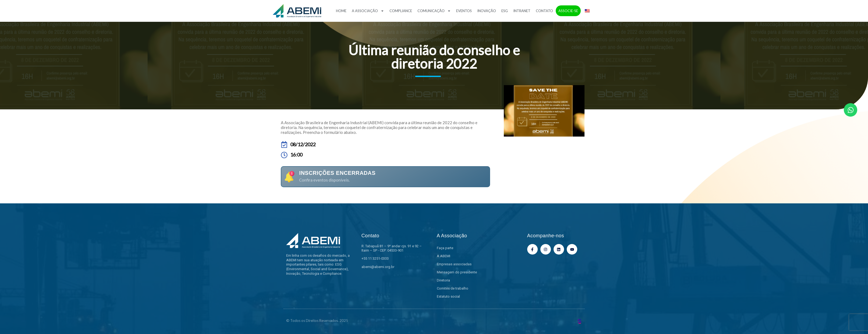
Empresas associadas (454, 264)
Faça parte (445, 248)
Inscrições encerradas (337, 173)
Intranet (522, 11)
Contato (544, 11)
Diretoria (443, 280)
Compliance (401, 11)
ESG (505, 11)
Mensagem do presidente (457, 272)
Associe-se (568, 11)
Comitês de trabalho (453, 288)
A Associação (368, 11)
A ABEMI (444, 256)
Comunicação (434, 11)
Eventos (464, 11)
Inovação (487, 11)
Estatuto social (448, 296)
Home (341, 11)
